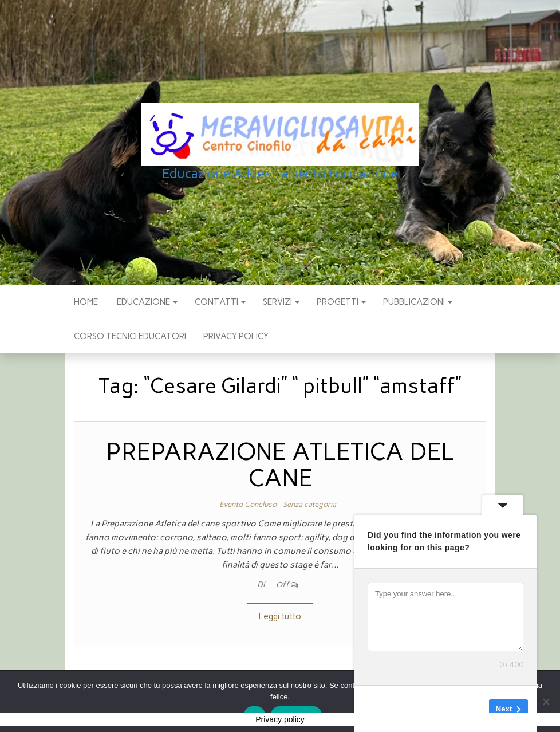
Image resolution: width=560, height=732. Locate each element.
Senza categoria (309, 504)
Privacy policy (236, 336)
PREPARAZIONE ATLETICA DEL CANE (280, 465)
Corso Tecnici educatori (130, 336)
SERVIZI (281, 302)
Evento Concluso (248, 504)
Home (86, 302)
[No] (546, 702)
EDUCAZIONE (146, 302)
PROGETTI (341, 302)
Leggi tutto (280, 616)
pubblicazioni (418, 302)
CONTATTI (220, 302)
